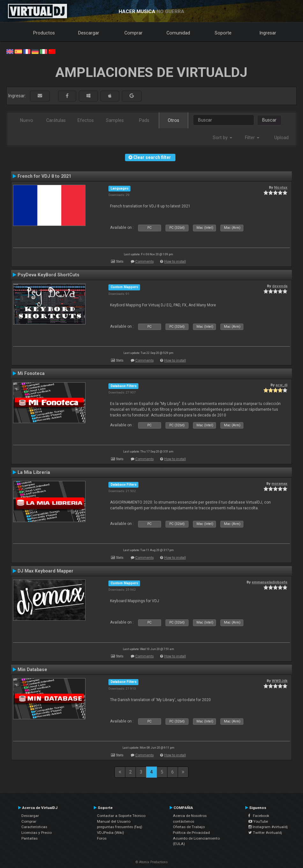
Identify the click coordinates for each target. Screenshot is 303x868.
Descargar (89, 33)
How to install (175, 262)
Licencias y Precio (37, 833)
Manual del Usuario (114, 821)
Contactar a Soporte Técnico (121, 816)
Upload (281, 138)
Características (34, 827)
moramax (279, 483)
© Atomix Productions (152, 862)
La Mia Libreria (34, 472)
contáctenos (184, 821)
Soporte (223, 33)
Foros (102, 838)
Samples (115, 120)
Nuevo (27, 120)
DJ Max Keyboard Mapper (45, 571)
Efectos (86, 120)
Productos (44, 33)
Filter (252, 138)
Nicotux (281, 187)
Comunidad (178, 33)
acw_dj (281, 385)
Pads (144, 120)
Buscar (269, 120)
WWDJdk (280, 681)
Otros (174, 120)
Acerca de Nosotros (190, 816)
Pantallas (30, 838)
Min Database (32, 670)
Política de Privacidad (191, 833)
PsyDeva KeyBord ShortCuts (48, 275)
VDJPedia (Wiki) (111, 833)
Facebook (259, 816)
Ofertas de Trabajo (189, 827)
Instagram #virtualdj (268, 827)
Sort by (222, 138)
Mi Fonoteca (31, 373)
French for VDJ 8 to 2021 (44, 176)
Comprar (133, 33)
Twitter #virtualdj (265, 833)
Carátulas (56, 120)
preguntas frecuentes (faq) (120, 827)
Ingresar (268, 33)
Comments (144, 262)
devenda (280, 286)
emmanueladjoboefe (270, 582)
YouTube (258, 821)
